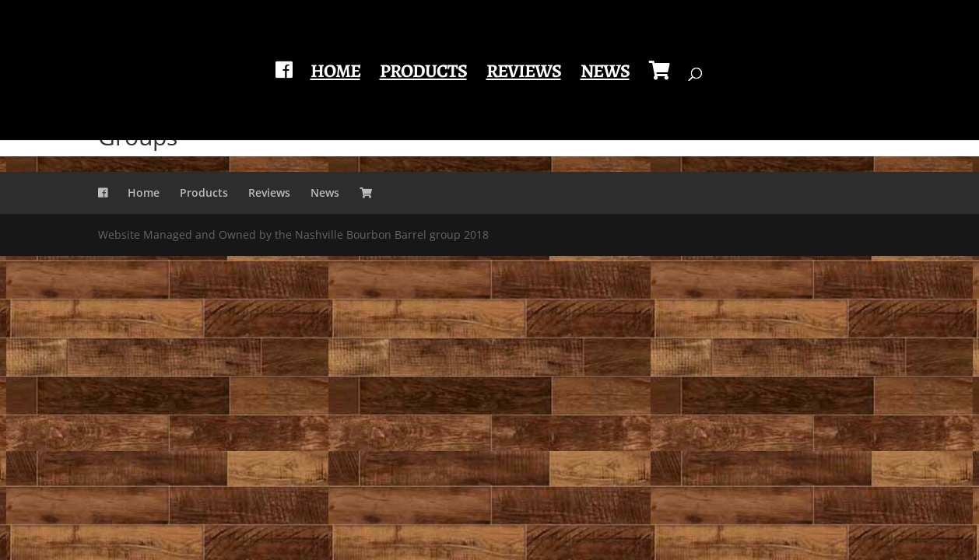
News (605, 74)
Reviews (524, 74)
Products (423, 74)
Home (335, 74)
